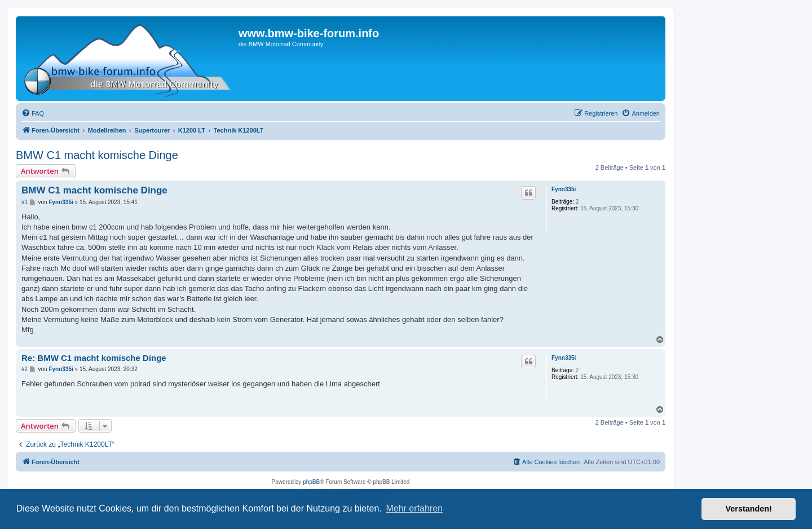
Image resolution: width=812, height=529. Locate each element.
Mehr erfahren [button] (414, 508)
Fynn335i (564, 189)
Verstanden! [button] (749, 509)
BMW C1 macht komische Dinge (97, 155)
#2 (25, 369)
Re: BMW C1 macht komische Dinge (94, 358)
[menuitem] (33, 113)
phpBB (311, 482)
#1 (25, 202)
